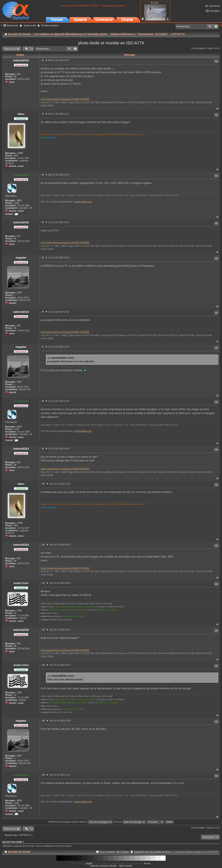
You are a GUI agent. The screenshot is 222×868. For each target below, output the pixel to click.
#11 (43, 545)
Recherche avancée (216, 26)
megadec (21, 258)
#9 (43, 449)
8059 (19, 200)
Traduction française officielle (103, 866)
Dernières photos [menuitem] (50, 25)
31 (15, 613)
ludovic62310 (21, 60)
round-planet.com (83, 202)
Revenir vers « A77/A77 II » (19, 835)
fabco (21, 114)
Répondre (10, 49)
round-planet (21, 175)
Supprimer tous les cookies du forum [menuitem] (153, 852)
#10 (43, 484)
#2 (43, 114)
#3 (43, 175)
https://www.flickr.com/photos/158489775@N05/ (65, 99)
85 (15, 77)
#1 (43, 60)
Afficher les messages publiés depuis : (80, 822)
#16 (43, 775)
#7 (43, 347)
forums (147, 864)
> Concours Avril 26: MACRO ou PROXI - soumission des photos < (93, 6)
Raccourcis (13, 25)
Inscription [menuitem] (215, 11)
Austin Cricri (21, 583)
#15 (43, 721)
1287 (19, 293)
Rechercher (210, 26)
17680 (20, 153)
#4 (43, 222)
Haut (217, 108)
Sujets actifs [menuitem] (30, 25)
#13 (43, 630)
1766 (19, 611)
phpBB (89, 864)
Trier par (130, 822)
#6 (43, 312)
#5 (43, 258)
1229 (16, 203)
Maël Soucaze (126, 866)
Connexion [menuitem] (214, 6)
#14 (43, 665)
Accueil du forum (19, 852)
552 (19, 74)
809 (16, 156)
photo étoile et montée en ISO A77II (111, 43)
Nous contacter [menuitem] (107, 852)
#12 (43, 583)
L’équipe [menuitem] (125, 852)
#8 (43, 401)
